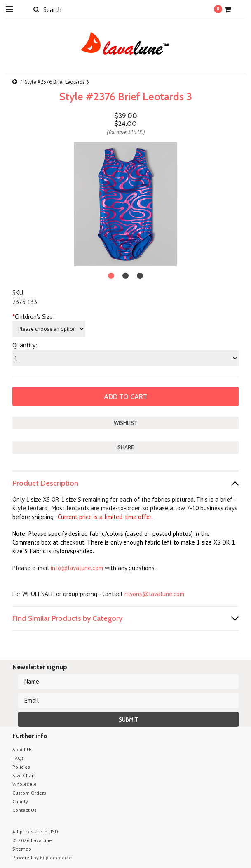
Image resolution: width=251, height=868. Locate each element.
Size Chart (24, 775)
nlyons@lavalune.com (154, 594)
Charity (20, 801)
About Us (22, 749)
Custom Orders (29, 793)
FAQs (18, 758)
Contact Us (25, 810)
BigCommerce (56, 857)
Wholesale (25, 784)
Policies (21, 767)
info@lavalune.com (77, 568)
